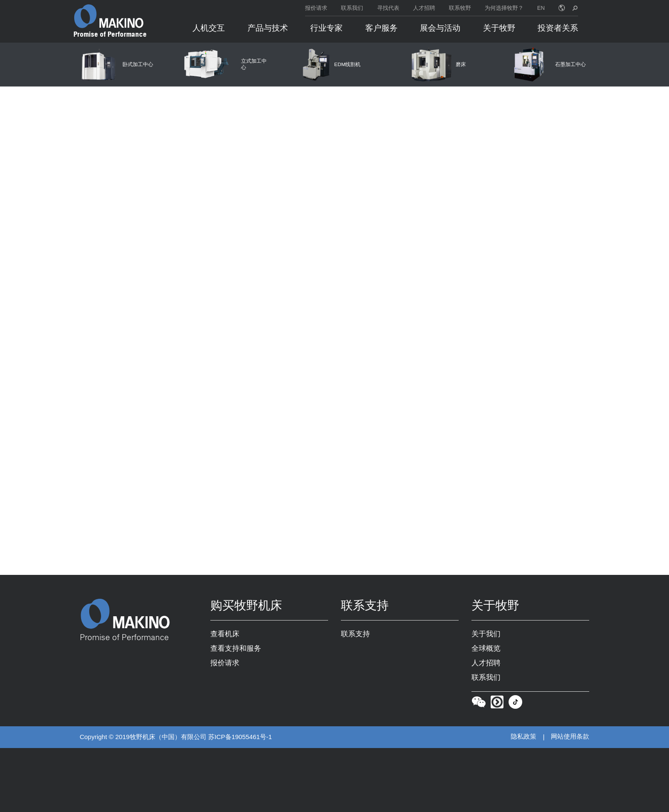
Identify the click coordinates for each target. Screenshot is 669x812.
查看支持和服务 (236, 649)
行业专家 (326, 28)
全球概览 (486, 649)
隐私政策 (524, 737)
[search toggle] (575, 8)
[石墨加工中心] (547, 64)
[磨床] (439, 64)
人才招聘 (424, 8)
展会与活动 (440, 28)
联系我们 (352, 8)
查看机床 (225, 634)
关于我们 (486, 634)
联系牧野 (460, 8)
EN (541, 8)
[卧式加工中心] (116, 64)
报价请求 (316, 8)
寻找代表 (388, 8)
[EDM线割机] (331, 64)
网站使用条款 (570, 737)
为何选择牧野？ (504, 8)
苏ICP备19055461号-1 (240, 738)
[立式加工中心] (224, 64)
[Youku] (497, 704)
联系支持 (355, 634)
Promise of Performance (110, 34)
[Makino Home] (109, 16)
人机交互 (209, 28)
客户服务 (381, 28)
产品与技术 (268, 28)
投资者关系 (558, 28)
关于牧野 (499, 28)
